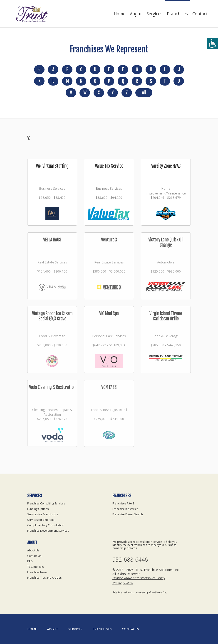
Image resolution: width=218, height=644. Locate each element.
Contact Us (34, 556)
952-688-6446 (130, 559)
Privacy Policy (123, 583)
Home (120, 14)
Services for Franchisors (43, 514)
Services (154, 14)
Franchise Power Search (128, 514)
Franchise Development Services (48, 531)
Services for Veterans (41, 520)
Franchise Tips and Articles (44, 578)
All (144, 93)
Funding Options (38, 509)
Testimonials (35, 567)
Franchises (177, 14)
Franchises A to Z (123, 503)
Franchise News (37, 572)
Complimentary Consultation (46, 525)
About (136, 14)
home (32, 629)
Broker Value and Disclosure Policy (139, 578)
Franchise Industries (125, 509)
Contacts (130, 629)
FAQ (30, 561)
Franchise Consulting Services (46, 503)
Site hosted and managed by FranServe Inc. (140, 592)
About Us (33, 550)
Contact (200, 14)
